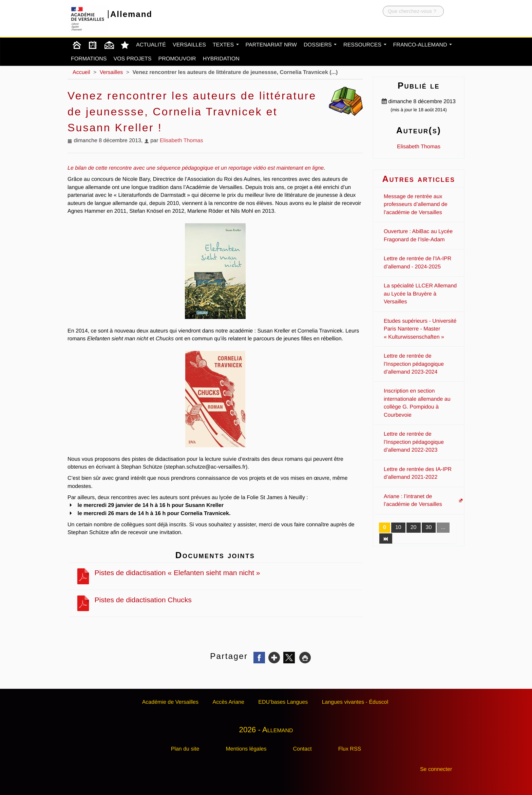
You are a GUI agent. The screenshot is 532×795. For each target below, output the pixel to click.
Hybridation (221, 59)
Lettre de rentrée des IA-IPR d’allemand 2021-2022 (418, 473)
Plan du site (185, 749)
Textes (226, 45)
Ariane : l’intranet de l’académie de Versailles (413, 500)
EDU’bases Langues (283, 702)
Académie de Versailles (170, 702)
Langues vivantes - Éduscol (355, 702)
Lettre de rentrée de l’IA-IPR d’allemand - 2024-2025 (417, 263)
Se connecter (436, 769)
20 (414, 527)
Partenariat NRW (271, 45)
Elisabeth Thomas (182, 141)
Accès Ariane (228, 702)
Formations (89, 59)
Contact (302, 749)
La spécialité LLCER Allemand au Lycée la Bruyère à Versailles (420, 294)
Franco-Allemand (423, 45)
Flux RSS (350, 749)
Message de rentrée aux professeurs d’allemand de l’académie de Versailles (416, 205)
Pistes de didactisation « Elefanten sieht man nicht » (168, 573)
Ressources (365, 45)
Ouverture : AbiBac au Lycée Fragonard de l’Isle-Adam (418, 235)
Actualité (151, 45)
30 (429, 527)
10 (398, 527)
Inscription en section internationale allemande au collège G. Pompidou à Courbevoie (417, 403)
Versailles (189, 45)
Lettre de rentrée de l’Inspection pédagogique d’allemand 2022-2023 (414, 442)
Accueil (81, 72)
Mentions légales (246, 749)
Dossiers (320, 45)
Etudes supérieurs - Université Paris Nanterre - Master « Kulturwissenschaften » (420, 329)
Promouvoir (177, 59)
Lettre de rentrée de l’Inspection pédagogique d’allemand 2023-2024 (414, 364)
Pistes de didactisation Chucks (134, 600)
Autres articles (419, 179)
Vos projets (132, 59)
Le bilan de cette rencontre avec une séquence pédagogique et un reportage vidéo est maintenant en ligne (196, 168)
